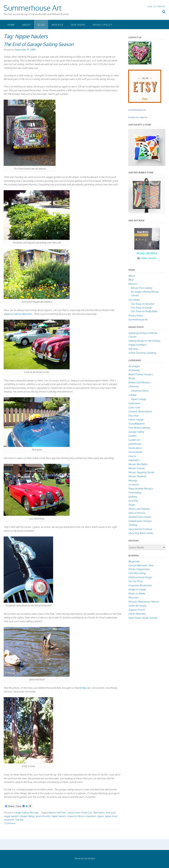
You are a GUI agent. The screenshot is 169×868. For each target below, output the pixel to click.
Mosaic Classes (136, 468)
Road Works (147, 253)
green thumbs (43, 816)
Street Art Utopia (137, 606)
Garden (132, 436)
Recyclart (133, 597)
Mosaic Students (137, 476)
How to (132, 456)
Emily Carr (85, 688)
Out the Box (89, 858)
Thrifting (133, 525)
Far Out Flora (135, 581)
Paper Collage (138, 399)
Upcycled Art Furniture (140, 529)
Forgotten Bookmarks (140, 585)
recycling (133, 501)
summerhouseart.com (137, 110)
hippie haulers (59, 816)
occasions (134, 484)
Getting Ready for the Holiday (144, 341)
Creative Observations (140, 411)
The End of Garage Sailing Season (39, 44)
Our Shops (78, 25)
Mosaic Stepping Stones (141, 472)
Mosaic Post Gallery (141, 288)
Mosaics (57, 25)
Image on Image (137, 589)
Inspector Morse (76, 816)
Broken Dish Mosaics (139, 382)
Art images (134, 366)
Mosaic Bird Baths (138, 464)
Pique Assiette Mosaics (141, 489)
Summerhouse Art (33, 8)
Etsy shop (133, 416)
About (26, 25)
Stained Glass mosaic (140, 517)
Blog (41, 25)
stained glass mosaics (140, 521)
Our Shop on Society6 (143, 304)
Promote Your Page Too (138, 117)
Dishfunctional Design (140, 577)
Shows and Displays (139, 509)
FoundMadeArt (136, 424)
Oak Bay (19, 820)
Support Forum (136, 610)
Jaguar (100, 816)
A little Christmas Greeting (142, 353)
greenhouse (135, 444)
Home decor (135, 448)
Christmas (134, 386)
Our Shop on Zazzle (141, 308)
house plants (135, 452)
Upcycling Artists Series (141, 533)
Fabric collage (136, 420)
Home (11, 25)
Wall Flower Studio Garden (143, 618)
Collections (134, 403)
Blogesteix (134, 561)
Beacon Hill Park (57, 812)
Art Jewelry (134, 370)
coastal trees (74, 812)
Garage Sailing (21, 812)
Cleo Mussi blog (137, 573)
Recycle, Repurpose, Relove (143, 602)
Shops (132, 505)
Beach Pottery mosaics (140, 374)
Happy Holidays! (137, 345)
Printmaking (135, 493)
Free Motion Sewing (139, 428)
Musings (34, 812)
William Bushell (148, 258)
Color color (134, 407)
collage (132, 395)
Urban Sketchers (137, 614)
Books (132, 378)
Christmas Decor (140, 391)
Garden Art (134, 440)
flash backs (99, 812)
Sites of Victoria (137, 513)
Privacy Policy (102, 25)
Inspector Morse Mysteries (18, 314)
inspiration (91, 816)
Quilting (133, 497)
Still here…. (135, 349)
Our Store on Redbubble (144, 311)
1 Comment (9, 823)
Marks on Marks (137, 593)
